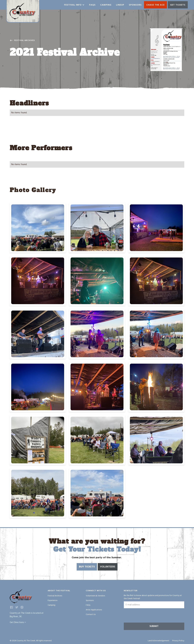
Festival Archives (24, 40)
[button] (74, 5)
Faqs (92, 5)
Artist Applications (94, 610)
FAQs (88, 605)
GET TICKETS (178, 5)
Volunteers (108, 567)
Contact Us (91, 614)
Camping (106, 5)
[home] (23, 11)
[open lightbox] (166, 50)
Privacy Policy (178, 641)
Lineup (120, 5)
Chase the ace (155, 5)
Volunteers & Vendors (95, 596)
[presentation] (146, 616)
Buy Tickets (87, 567)
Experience (53, 600)
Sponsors (135, 5)
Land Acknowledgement (159, 641)
